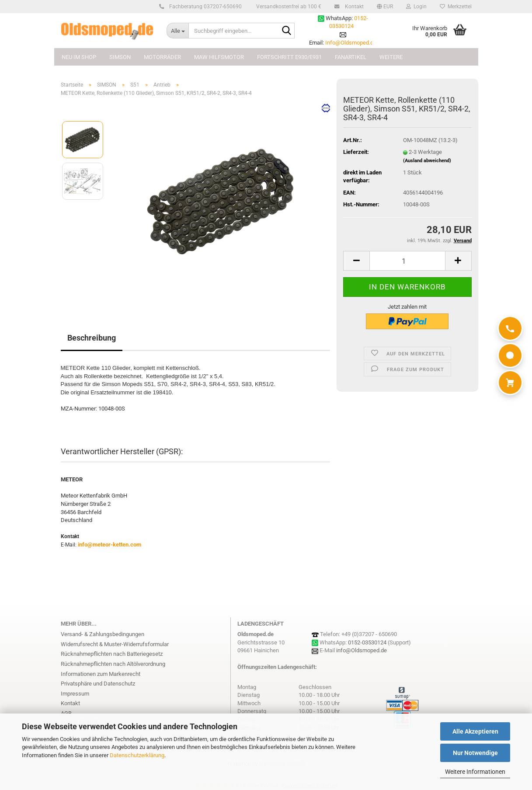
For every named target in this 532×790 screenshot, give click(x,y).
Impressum (75, 694)
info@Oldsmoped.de (362, 650)
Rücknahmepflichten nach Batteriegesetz (112, 654)
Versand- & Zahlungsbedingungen (103, 634)
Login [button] (416, 7)
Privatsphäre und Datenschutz (98, 684)
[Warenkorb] (510, 383)
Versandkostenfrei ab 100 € (288, 7)
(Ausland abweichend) (427, 161)
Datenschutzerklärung (137, 755)
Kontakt (353, 7)
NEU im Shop (79, 57)
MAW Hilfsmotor (219, 57)
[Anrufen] (510, 328)
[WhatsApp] (510, 355)
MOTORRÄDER (162, 57)
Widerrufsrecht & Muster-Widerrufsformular (115, 644)
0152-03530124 (367, 642)
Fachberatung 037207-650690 (204, 7)
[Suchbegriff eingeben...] (177, 31)
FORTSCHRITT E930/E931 (289, 57)
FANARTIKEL (351, 57)
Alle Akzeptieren (475, 731)
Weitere (391, 57)
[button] (385, 7)
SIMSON (120, 57)
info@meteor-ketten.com (110, 545)
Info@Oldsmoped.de (351, 43)
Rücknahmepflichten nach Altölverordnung (113, 664)
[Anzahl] (407, 261)
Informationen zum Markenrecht (101, 674)
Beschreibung (92, 338)
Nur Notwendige (475, 753)
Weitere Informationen (475, 772)
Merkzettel (456, 7)
